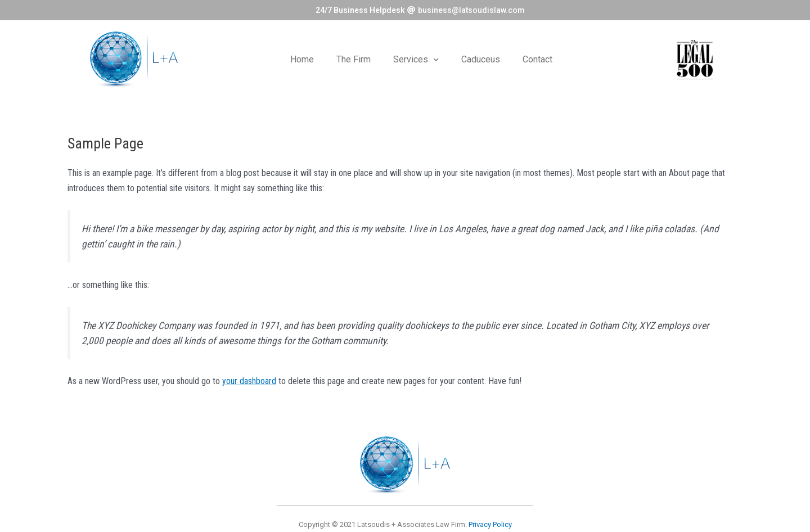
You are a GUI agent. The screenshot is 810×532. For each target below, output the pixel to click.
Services (416, 60)
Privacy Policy (490, 524)
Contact (537, 59)
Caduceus (481, 59)
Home (302, 59)
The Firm (354, 59)
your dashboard (249, 382)
